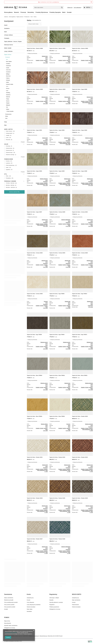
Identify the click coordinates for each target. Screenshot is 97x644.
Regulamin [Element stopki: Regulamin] (52, 605)
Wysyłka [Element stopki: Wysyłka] (51, 600)
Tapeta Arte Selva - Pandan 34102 (57, 457)
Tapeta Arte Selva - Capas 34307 (34, 212)
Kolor (6, 118)
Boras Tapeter (9, 62)
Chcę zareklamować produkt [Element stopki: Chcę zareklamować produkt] (11, 602)
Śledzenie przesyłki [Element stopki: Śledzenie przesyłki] (9, 600)
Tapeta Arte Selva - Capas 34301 (34, 130)
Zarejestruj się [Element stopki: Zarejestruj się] (30, 598)
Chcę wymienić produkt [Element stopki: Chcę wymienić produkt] (10, 607)
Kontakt (69, 12)
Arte (32, 17)
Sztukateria (7, 28)
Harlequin (8, 80)
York (7, 107)
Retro (47, 59)
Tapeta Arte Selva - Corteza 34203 (57, 253)
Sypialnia (38, 60)
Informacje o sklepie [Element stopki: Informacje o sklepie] (54, 598)
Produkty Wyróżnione (42, 12)
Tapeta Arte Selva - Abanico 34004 (57, 89)
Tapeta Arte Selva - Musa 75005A (57, 416)
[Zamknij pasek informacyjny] (91, 2)
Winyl (47, 58)
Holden (8, 82)
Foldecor (8, 78)
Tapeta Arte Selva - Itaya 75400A (57, 294)
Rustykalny (91, 100)
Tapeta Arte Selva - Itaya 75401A (80, 294)
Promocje (23, 12)
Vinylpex (8, 103)
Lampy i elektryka (8, 51)
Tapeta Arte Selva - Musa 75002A (57, 375)
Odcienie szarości (44, 342)
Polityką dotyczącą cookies (11, 633)
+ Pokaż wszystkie (10, 111)
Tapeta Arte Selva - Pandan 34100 (80, 416)
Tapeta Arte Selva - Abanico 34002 (80, 48)
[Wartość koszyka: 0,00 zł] (88, 8)
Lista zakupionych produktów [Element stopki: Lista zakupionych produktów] (34, 605)
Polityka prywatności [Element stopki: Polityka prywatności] (54, 607)
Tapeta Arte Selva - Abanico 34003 (35, 89)
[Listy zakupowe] (78, 7)
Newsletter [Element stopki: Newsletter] (29, 611)
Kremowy (91, 56)
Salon (46, 62)
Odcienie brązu (45, 97)
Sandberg (8, 93)
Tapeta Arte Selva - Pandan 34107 (35, 539)
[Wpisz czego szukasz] (48, 8)
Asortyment (9, 21)
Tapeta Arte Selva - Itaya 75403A (34, 335)
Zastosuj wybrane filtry (14, 192)
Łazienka (46, 60)
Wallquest (8, 105)
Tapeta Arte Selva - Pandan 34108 (57, 539)
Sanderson (8, 95)
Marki (64, 12)
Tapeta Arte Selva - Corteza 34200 (57, 212)
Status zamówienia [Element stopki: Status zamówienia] (9, 598)
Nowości (17, 12)
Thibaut (8, 99)
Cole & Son (8, 70)
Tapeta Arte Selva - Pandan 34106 (80, 498)
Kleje (5, 125)
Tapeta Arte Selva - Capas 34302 (57, 130)
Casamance (8, 66)
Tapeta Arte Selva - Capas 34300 (80, 89)
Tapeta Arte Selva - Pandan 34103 (80, 457)
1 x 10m (91, 431)
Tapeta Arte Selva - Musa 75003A (80, 375)
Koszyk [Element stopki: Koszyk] (29, 600)
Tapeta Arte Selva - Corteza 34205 (35, 294)
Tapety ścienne (20, 17)
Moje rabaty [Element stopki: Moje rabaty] (30, 609)
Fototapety (7, 38)
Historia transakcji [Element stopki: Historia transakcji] (31, 607)
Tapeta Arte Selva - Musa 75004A (35, 416)
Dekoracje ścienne (9, 45)
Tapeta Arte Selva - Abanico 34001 (57, 48)
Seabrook (8, 97)
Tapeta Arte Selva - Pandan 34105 (57, 498)
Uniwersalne (90, 306)
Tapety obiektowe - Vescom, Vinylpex (13, 41)
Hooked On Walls (10, 84)
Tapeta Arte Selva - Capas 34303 (80, 130)
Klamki (6, 25)
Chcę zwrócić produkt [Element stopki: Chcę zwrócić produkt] (9, 605)
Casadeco (8, 64)
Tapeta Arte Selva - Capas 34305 (57, 171)
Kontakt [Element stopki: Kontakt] (6, 609)
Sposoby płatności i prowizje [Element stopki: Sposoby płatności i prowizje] (56, 602)
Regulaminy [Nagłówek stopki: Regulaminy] (53, 594)
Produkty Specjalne (55, 12)
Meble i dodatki (8, 48)
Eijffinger (8, 74)
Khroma (8, 89)
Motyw (7, 116)
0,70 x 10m (45, 63)
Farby (6, 122)
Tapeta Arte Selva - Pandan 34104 (35, 498)
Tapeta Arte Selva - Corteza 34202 (35, 253)
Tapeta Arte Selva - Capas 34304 (34, 171)
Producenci (27, 17)
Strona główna (8, 12)
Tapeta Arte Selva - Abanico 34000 (35, 48)
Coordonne (8, 72)
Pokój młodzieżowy (86, 102)
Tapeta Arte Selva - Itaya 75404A (57, 335)
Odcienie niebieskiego (66, 220)
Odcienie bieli (45, 138)
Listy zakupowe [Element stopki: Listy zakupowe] (30, 602)
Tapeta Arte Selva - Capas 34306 (80, 171)
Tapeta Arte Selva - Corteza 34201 (80, 212)
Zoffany (8, 109)
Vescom (8, 101)
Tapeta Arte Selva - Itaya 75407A (80, 335)
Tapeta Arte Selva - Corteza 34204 (80, 253)
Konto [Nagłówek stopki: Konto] (29, 594)
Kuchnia (42, 60)
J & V (7, 86)
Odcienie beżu (45, 56)
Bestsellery (31, 12)
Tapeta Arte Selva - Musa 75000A (35, 375)
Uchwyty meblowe (8, 35)
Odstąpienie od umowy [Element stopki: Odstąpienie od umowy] (55, 609)
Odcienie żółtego (44, 424)
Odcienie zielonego (66, 56)
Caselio (8, 68)
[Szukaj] (62, 8)
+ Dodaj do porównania (32, 53)
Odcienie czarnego (89, 138)
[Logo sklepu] (16, 7)
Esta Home (8, 76)
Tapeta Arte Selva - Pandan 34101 (35, 457)
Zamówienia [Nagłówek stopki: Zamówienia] (8, 594)
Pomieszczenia (8, 114)
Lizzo (7, 91)
